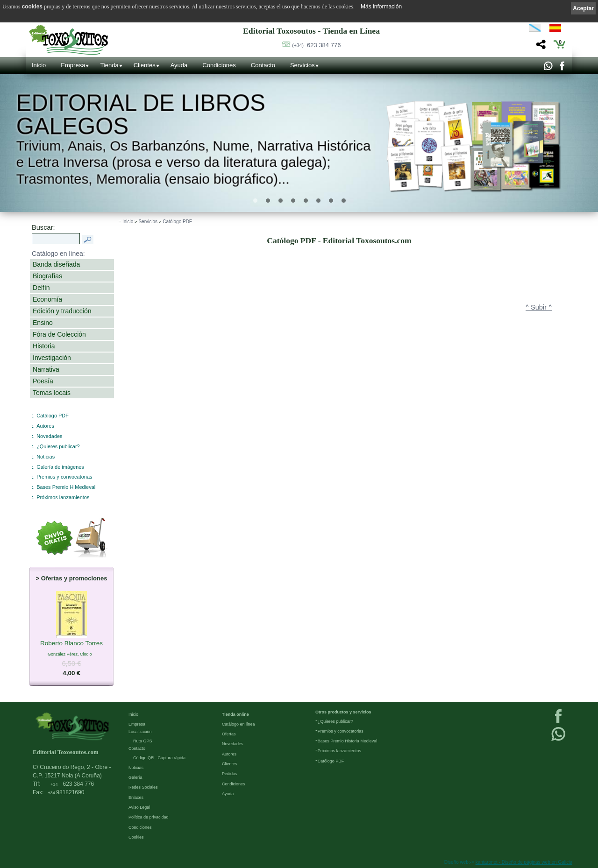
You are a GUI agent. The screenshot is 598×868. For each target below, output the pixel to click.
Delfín (41, 288)
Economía (47, 299)
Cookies (136, 837)
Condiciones (219, 65)
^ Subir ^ (539, 307)
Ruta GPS (143, 741)
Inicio (39, 65)
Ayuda (179, 65)
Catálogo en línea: (58, 254)
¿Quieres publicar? (58, 446)
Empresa (73, 65)
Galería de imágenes (60, 467)
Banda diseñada (56, 264)
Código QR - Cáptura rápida (159, 758)
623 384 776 (316, 45)
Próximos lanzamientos (63, 497)
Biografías (47, 276)
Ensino (43, 323)
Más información (381, 7)
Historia (44, 346)
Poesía (43, 381)
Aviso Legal (139, 807)
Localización (140, 732)
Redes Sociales (143, 787)
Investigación (52, 358)
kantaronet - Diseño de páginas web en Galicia (524, 862)
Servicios (303, 65)
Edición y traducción (62, 311)
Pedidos (230, 774)
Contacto (263, 65)
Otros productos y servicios (343, 712)
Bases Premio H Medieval (66, 487)
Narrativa (46, 369)
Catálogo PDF (53, 416)
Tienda (109, 65)
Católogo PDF (177, 222)
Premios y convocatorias (64, 477)
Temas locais (52, 393)
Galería (135, 777)
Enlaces (136, 797)
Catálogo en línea (238, 724)
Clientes (145, 65)
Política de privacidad (149, 817)
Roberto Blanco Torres (71, 643)
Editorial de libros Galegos (140, 114)
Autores (45, 426)
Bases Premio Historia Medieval (348, 741)
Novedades (49, 436)
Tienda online (235, 714)
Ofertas (229, 734)
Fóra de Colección (59, 334)
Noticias (46, 457)
